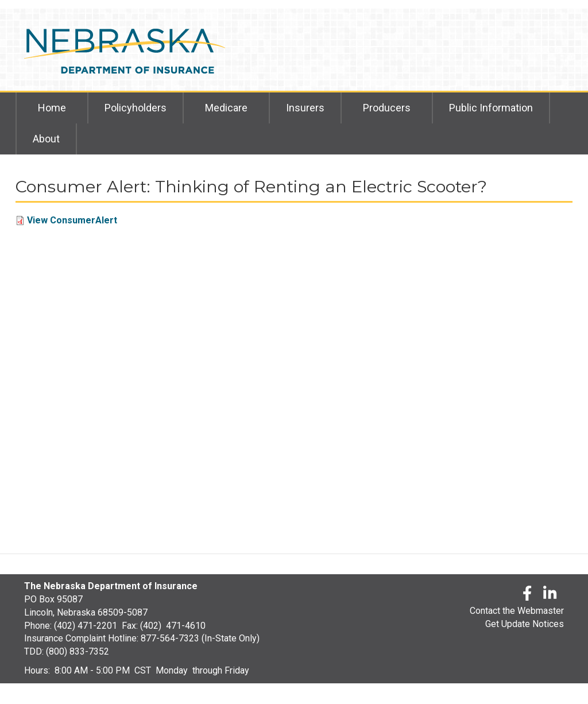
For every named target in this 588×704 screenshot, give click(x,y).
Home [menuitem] (52, 108)
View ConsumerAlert (72, 220)
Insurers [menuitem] (305, 108)
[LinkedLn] (551, 595)
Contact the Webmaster (517, 611)
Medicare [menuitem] (226, 108)
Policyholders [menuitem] (136, 108)
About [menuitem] (46, 139)
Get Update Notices (525, 624)
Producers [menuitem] (387, 108)
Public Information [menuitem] (491, 108)
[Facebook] (527, 595)
